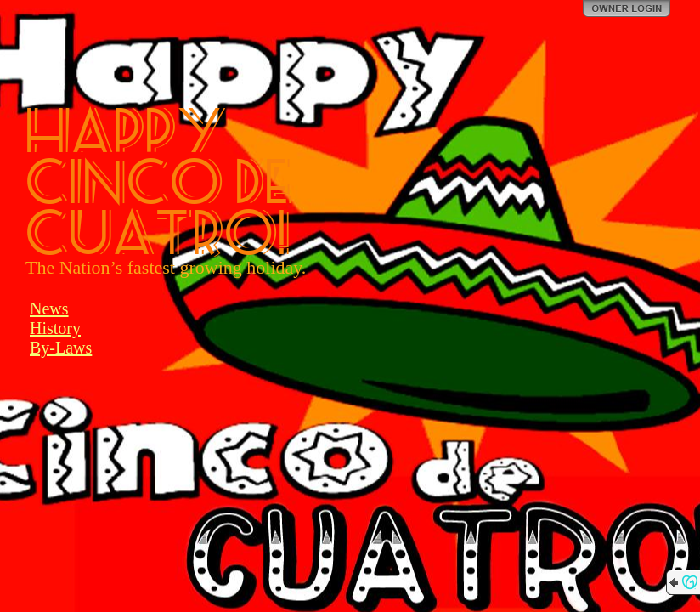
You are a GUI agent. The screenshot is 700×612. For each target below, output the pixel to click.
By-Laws (61, 348)
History (55, 328)
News (49, 309)
